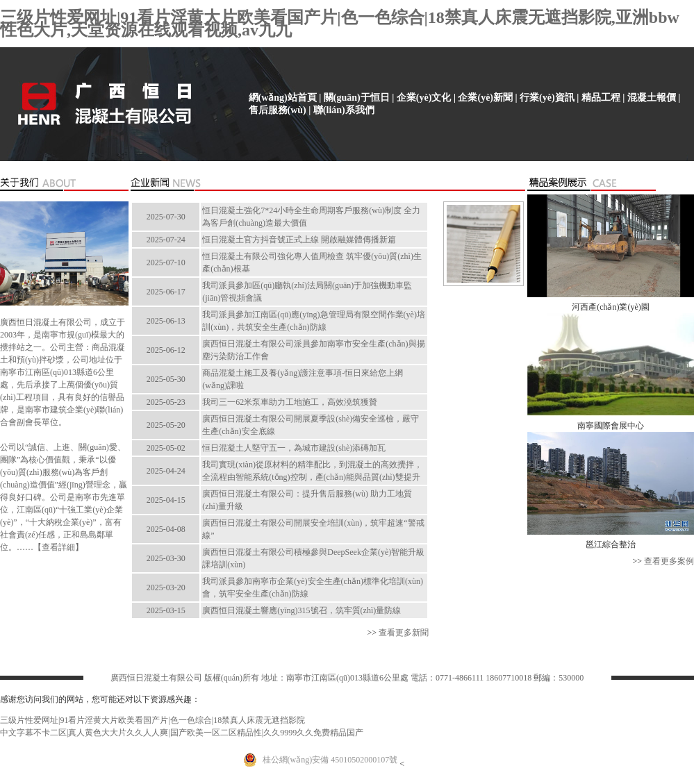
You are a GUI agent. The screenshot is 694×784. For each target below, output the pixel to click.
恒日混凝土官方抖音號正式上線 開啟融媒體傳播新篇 (299, 240)
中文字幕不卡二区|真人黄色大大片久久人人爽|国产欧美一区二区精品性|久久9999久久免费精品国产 (182, 733)
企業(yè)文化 (424, 98)
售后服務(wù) (278, 110)
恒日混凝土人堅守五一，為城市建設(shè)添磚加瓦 (294, 448)
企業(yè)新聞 (485, 98)
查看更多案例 (669, 561)
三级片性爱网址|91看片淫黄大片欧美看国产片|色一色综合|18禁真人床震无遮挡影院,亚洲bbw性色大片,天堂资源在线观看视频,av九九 (340, 24)
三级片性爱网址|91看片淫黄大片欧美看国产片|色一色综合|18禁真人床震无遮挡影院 (152, 720)
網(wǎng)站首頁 (283, 98)
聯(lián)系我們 (344, 110)
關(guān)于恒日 (357, 98)
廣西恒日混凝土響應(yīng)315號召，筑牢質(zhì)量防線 (301, 610)
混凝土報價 (652, 98)
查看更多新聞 (404, 633)
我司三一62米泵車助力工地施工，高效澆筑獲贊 (290, 402)
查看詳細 (58, 547)
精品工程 (601, 98)
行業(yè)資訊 (547, 98)
